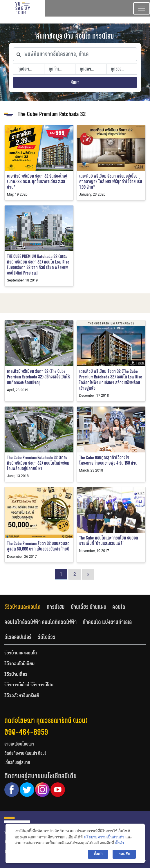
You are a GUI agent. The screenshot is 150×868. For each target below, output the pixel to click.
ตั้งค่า (120, 843)
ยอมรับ (124, 854)
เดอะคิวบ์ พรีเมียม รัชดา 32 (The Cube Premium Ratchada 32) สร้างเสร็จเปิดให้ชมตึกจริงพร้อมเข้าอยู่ (38, 377)
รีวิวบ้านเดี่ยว (16, 675)
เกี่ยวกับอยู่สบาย (17, 763)
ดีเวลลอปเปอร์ (18, 637)
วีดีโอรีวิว (47, 637)
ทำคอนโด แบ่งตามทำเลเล (107, 622)
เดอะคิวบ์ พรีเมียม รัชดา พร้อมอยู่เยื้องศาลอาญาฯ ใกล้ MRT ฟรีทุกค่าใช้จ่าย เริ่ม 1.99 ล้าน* (111, 182)
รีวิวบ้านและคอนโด (22, 607)
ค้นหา (75, 82)
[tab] (26, 607)
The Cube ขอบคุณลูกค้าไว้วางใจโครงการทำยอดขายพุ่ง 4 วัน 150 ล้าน (108, 460)
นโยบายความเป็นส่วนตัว (104, 837)
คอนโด (119, 607)
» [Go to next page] (88, 574)
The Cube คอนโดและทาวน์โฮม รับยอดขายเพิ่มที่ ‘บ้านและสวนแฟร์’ (109, 541)
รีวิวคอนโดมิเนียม (19, 664)
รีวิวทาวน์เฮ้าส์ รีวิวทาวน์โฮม (29, 685)
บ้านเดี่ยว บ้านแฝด (89, 607)
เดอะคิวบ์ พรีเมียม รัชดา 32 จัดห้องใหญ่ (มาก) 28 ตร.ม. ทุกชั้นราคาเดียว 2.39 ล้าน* (37, 182)
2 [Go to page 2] (75, 574)
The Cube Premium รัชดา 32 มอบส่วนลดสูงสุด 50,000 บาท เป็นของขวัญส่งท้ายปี (38, 546)
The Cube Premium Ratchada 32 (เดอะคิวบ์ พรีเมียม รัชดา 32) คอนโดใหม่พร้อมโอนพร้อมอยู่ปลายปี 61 (38, 463)
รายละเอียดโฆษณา (19, 744)
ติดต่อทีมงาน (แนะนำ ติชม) (25, 753)
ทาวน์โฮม (56, 607)
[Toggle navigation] (142, 8)
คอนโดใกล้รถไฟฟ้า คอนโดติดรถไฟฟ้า (40, 622)
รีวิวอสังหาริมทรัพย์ (22, 696)
